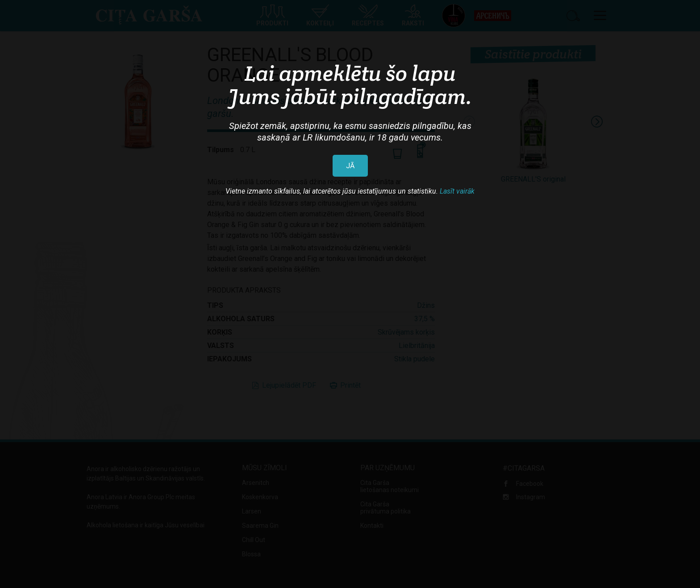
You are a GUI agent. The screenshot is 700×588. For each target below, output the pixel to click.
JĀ (350, 166)
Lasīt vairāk (457, 191)
